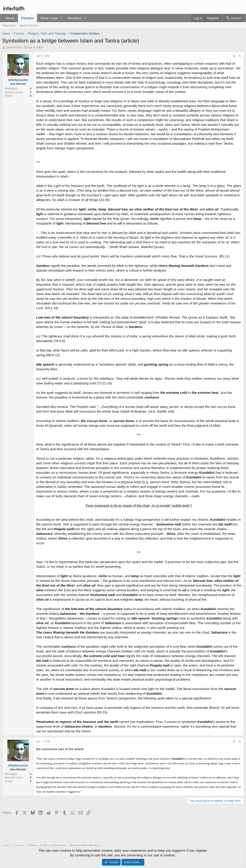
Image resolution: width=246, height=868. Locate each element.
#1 (240, 56)
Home (10, 18)
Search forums (29, 25)
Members (75, 18)
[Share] (234, 56)
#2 (240, 742)
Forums (27, 18)
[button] (61, 18)
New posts (9, 25)
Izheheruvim (14, 47)
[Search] (234, 18)
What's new (49, 18)
